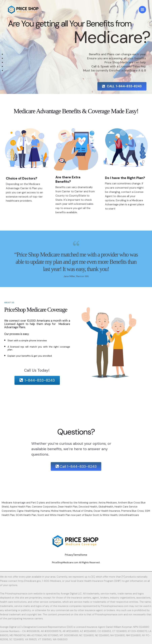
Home (90, 554)
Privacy (62, 554)
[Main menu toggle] (142, 11)
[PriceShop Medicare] (26, 11)
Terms (77, 554)
